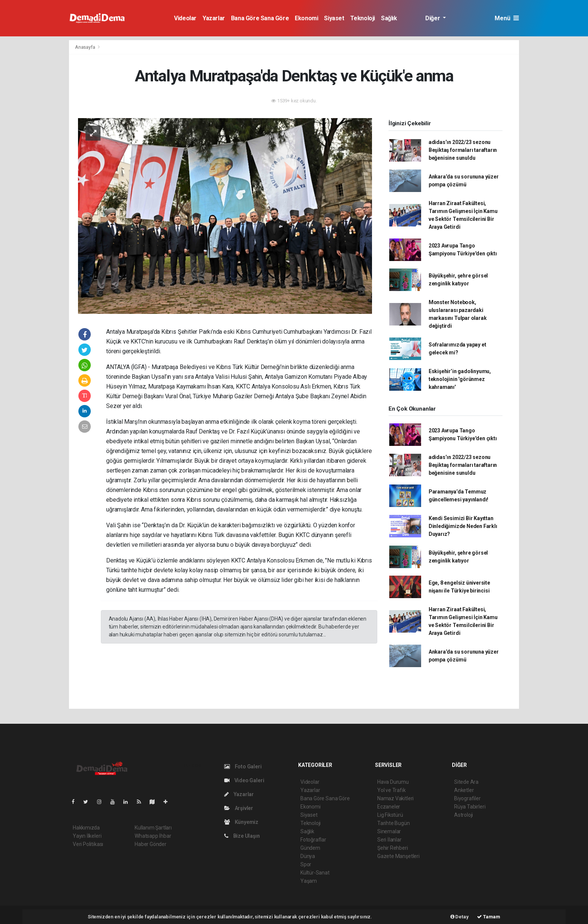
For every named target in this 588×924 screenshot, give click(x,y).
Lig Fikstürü (390, 815)
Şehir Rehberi (393, 848)
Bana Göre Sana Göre (260, 18)
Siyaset (334, 18)
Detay (460, 917)
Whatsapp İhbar (153, 836)
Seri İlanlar (389, 840)
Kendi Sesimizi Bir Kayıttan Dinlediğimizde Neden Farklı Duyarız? (463, 526)
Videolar (185, 18)
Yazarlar (214, 18)
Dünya (308, 856)
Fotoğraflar (313, 840)
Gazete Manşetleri (398, 856)
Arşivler (239, 808)
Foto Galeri (243, 766)
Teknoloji (363, 18)
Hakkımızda (86, 828)
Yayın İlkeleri (87, 836)
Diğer (433, 18)
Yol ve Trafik (391, 790)
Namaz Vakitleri (395, 798)
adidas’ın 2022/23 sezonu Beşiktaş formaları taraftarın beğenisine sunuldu (463, 150)
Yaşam (309, 881)
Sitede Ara (466, 782)
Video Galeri (244, 780)
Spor (306, 864)
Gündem (310, 848)
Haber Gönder (151, 844)
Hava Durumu (393, 782)
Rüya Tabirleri (470, 807)
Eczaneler (389, 807)
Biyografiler (467, 798)
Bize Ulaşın (242, 836)
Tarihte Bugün (394, 823)
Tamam (489, 917)
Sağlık (389, 18)
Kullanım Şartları (153, 828)
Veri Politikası (88, 844)
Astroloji (463, 815)
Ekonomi (306, 18)
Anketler (464, 790)
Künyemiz (241, 822)
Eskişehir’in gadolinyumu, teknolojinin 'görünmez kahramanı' (460, 379)
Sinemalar (389, 831)
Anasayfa (85, 47)
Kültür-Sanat (315, 873)
